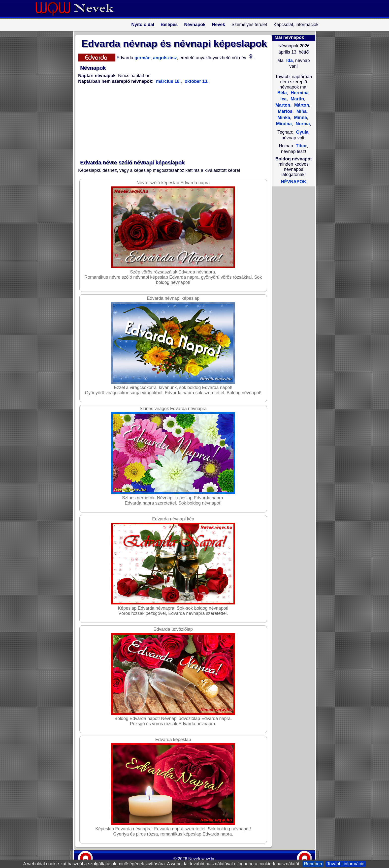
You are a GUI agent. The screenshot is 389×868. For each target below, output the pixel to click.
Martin (297, 99)
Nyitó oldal (143, 25)
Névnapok (195, 25)
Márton (301, 105)
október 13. (196, 81)
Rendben (313, 864)
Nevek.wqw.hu (202, 859)
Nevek (218, 25)
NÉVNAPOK (293, 182)
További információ (346, 864)
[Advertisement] (171, 122)
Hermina (299, 93)
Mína (301, 111)
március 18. (168, 81)
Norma (302, 124)
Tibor (301, 146)
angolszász (164, 58)
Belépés (169, 25)
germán (142, 58)
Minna (300, 118)
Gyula (302, 132)
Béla (282, 93)
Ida (289, 60)
